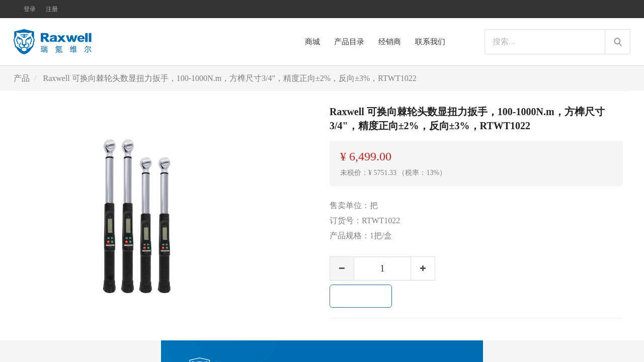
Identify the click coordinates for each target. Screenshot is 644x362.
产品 (22, 78)
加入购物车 (361, 296)
